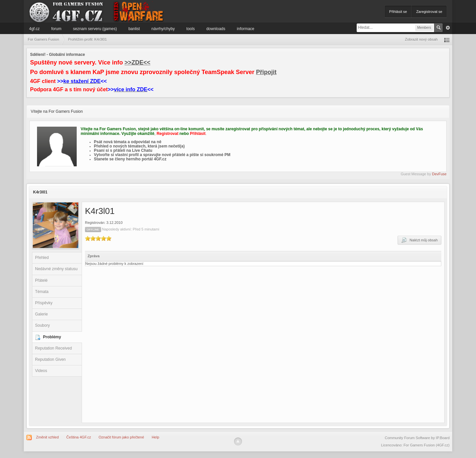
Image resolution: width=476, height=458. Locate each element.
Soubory (42, 325)
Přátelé (41, 280)
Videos (41, 371)
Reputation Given (50, 359)
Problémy (52, 337)
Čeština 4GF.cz (79, 437)
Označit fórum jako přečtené (121, 437)
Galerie (41, 314)
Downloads (216, 29)
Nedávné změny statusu (56, 269)
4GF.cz (34, 29)
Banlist (134, 29)
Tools (191, 29)
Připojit (266, 72)
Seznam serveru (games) (95, 29)
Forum (56, 29)
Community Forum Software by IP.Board (417, 438)
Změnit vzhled (47, 437)
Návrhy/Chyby (163, 29)
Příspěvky (44, 303)
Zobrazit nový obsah (421, 39)
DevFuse (439, 174)
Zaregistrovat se (429, 12)
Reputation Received (53, 348)
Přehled (42, 258)
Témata (42, 292)
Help (156, 437)
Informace (246, 29)
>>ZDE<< (138, 62)
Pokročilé (448, 28)
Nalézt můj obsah (419, 240)
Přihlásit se (398, 12)
